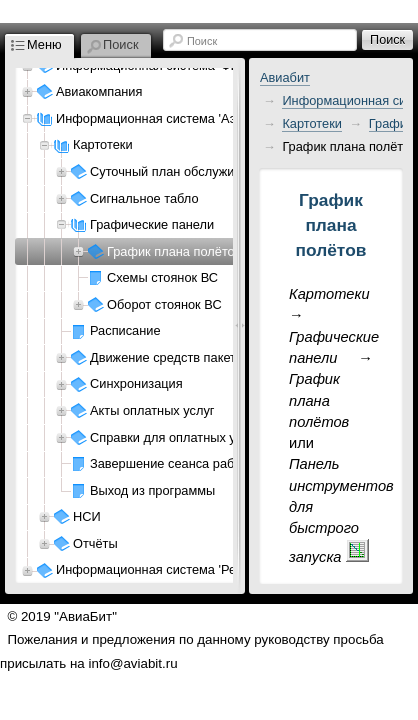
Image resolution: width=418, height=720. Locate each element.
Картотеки (312, 123)
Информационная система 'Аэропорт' (168, 118)
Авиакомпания (99, 91)
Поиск (202, 41)
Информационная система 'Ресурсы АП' (175, 569)
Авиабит (285, 77)
